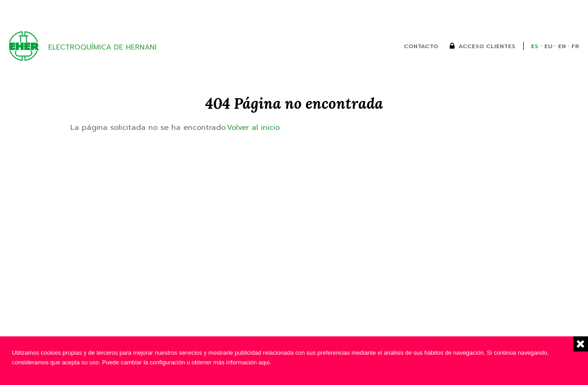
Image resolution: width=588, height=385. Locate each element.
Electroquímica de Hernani (102, 47)
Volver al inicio (253, 127)
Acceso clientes (487, 47)
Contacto (421, 47)
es (535, 47)
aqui (264, 362)
